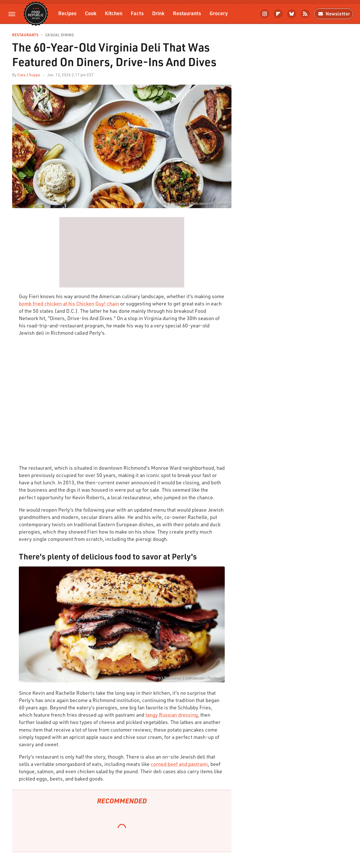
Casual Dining (60, 35)
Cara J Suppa (29, 75)
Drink (158, 13)
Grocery (219, 13)
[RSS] (305, 14)
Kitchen (114, 13)
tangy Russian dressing (172, 715)
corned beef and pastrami (179, 764)
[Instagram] (265, 14)
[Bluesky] (292, 14)
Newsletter (334, 14)
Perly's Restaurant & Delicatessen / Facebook (194, 204)
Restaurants (187, 13)
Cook (91, 13)
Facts (137, 13)
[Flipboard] (278, 14)
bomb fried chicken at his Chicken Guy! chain (69, 303)
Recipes (67, 13)
